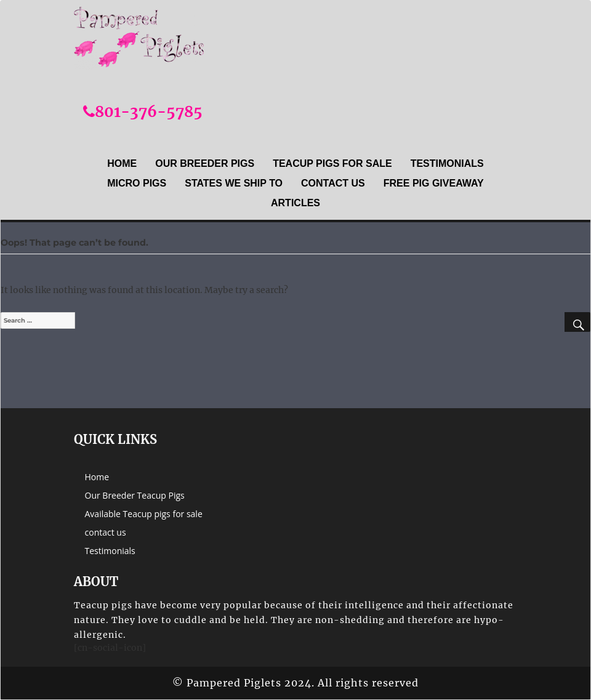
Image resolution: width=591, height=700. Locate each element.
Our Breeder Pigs (205, 163)
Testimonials (447, 163)
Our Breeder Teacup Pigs (135, 495)
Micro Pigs (137, 183)
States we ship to (234, 183)
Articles (295, 203)
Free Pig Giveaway (434, 183)
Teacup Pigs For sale (332, 163)
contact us (333, 183)
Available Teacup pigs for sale (144, 514)
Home (122, 163)
